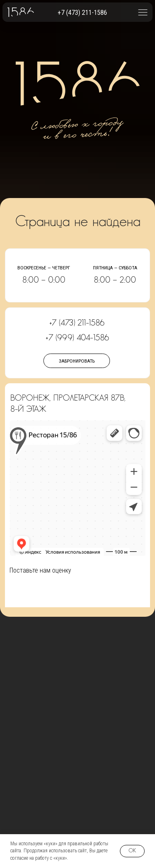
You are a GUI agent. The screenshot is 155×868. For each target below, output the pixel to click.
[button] (143, 12)
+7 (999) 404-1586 (77, 338)
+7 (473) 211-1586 (82, 13)
